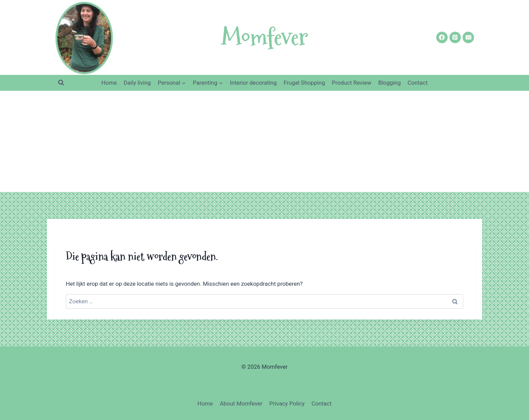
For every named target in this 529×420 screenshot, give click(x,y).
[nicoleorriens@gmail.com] (468, 37)
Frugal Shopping (304, 83)
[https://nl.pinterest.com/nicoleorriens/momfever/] (455, 37)
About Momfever (241, 403)
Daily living (137, 83)
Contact (417, 83)
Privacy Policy (287, 403)
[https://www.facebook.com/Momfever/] (442, 37)
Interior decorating (253, 83)
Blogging (389, 83)
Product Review (352, 83)
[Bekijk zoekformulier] (61, 83)
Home (109, 83)
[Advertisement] (264, 141)
